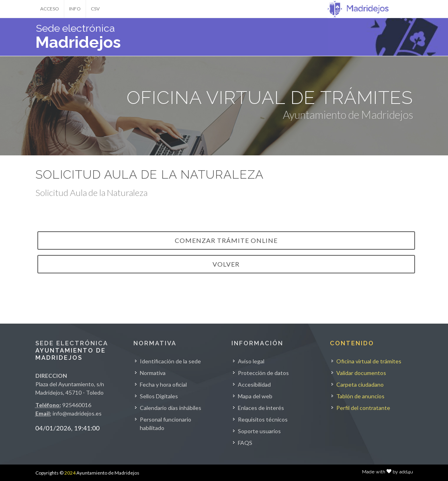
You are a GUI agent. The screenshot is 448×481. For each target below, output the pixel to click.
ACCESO (50, 9)
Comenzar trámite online (226, 240)
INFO (75, 9)
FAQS (245, 443)
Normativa (153, 373)
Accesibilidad (254, 384)
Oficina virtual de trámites (369, 361)
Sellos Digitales (159, 396)
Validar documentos (361, 373)
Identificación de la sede (170, 361)
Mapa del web (255, 396)
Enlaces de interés (261, 408)
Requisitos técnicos (263, 419)
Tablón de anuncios (360, 396)
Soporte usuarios (259, 431)
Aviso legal (251, 361)
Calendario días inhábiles (171, 408)
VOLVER (226, 264)
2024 (70, 473)
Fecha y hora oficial (163, 384)
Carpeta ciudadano (360, 384)
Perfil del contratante (363, 408)
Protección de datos (263, 373)
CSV (95, 9)
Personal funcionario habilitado (166, 424)
